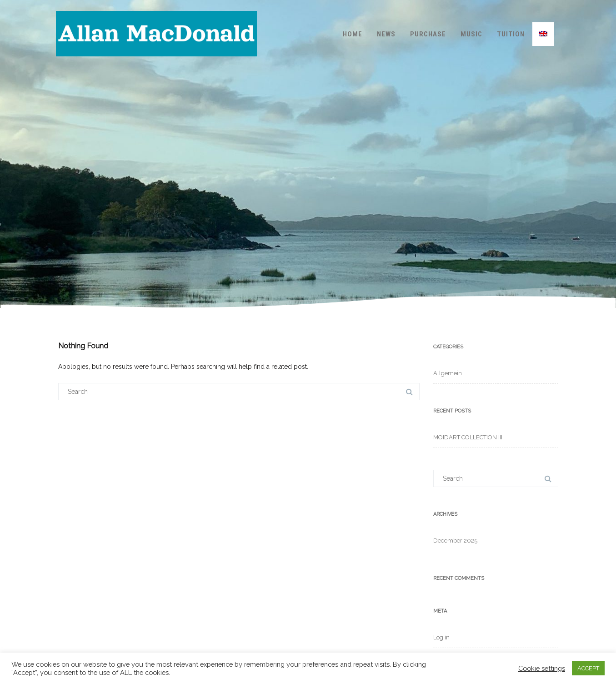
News (386, 34)
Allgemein (448, 373)
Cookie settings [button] (542, 668)
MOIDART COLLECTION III (468, 437)
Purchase (428, 34)
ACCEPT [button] (588, 668)
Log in (441, 637)
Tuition (511, 34)
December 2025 (455, 541)
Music (471, 34)
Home (353, 34)
